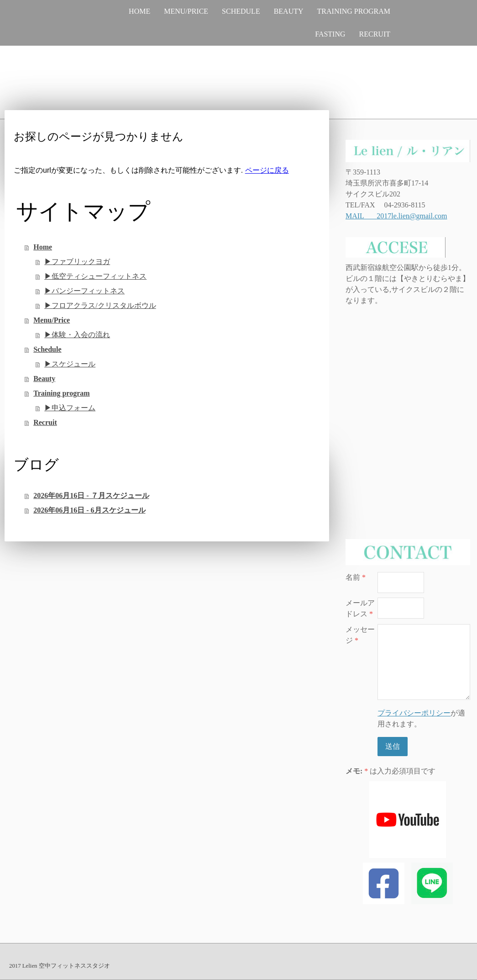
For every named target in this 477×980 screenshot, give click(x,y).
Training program (354, 11)
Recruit (375, 34)
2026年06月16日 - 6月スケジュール (89, 510)
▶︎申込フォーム (70, 408)
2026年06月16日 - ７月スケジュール (91, 495)
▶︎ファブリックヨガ (77, 262)
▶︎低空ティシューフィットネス (95, 276)
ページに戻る (267, 170)
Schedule (241, 11)
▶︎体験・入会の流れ (77, 335)
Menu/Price (186, 11)
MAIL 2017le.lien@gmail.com (396, 216)
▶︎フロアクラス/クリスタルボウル (100, 305)
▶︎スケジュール (70, 364)
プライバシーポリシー (414, 713)
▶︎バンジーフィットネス (84, 291)
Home (139, 11)
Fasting (330, 34)
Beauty (289, 11)
